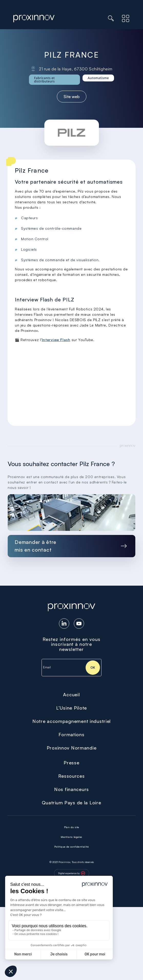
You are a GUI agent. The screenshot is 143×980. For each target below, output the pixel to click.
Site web (72, 97)
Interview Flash (56, 340)
